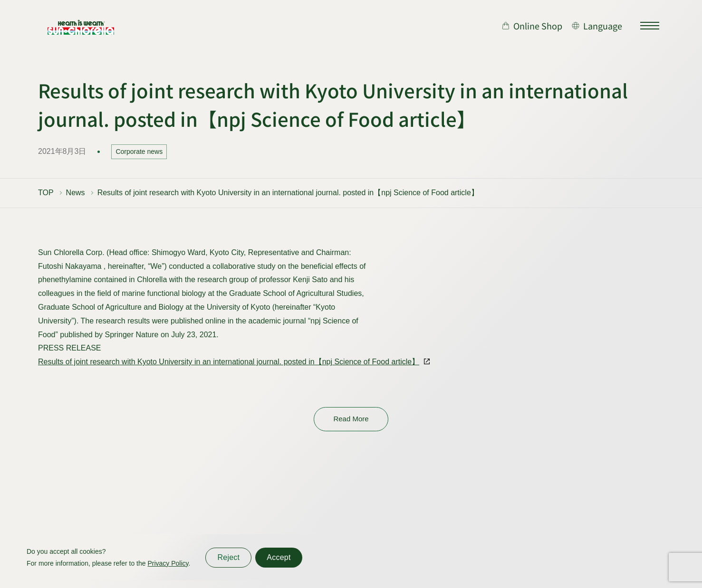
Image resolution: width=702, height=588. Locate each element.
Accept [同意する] (279, 557)
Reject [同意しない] (228, 557)
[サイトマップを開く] (650, 26)
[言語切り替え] (597, 26)
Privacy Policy (168, 563)
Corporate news (139, 152)
